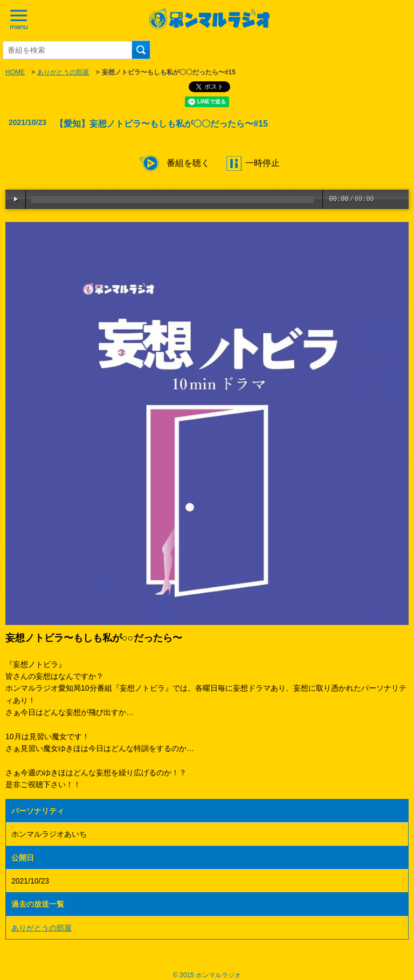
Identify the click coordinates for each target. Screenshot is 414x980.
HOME (15, 72)
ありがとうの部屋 (63, 72)
